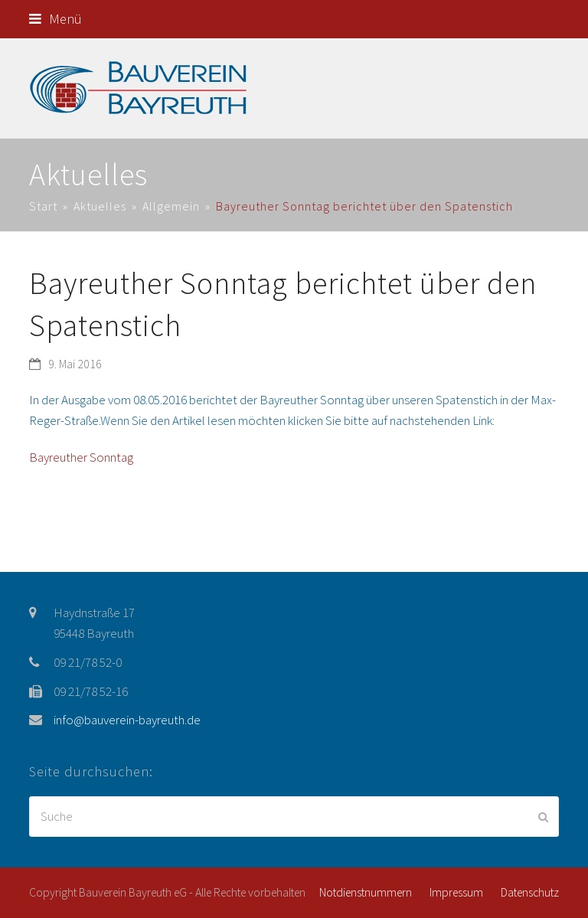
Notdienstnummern (366, 892)
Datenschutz (530, 892)
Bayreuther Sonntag (81, 457)
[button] (56, 19)
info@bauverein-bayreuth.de (127, 720)
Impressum (456, 892)
